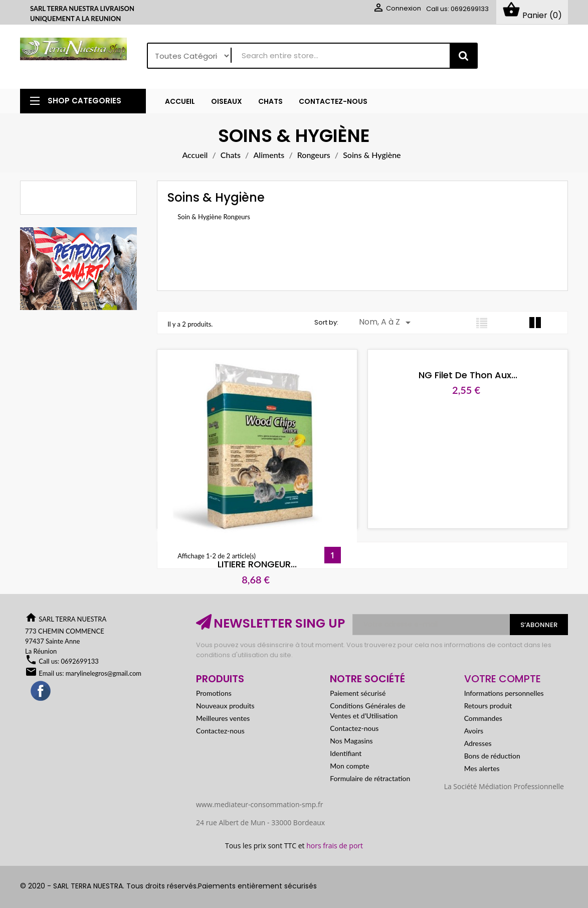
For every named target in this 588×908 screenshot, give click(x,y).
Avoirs (474, 731)
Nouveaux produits (225, 706)
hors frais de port (335, 846)
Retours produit (488, 706)
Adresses (478, 743)
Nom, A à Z (386, 322)
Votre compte (503, 679)
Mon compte (349, 766)
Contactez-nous (220, 731)
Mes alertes (482, 768)
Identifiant (346, 753)
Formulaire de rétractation (370, 778)
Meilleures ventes (223, 718)
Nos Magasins (351, 741)
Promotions (214, 693)
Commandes (483, 718)
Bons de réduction (492, 756)
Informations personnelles (504, 693)
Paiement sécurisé (358, 693)
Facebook (41, 691)
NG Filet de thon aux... (452, 375)
